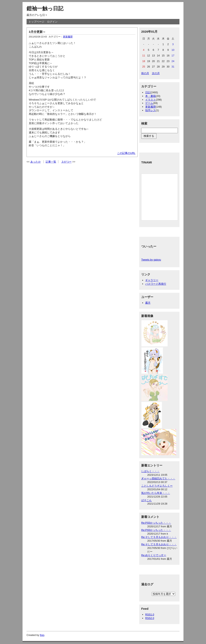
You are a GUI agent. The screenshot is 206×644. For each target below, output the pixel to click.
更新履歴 (68, 37)
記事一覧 (51, 162)
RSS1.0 (150, 614)
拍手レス (150, 110)
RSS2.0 (150, 618)
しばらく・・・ (150, 471)
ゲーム (149, 103)
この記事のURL (126, 153)
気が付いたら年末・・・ (156, 493)
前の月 (145, 73)
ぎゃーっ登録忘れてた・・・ (158, 478)
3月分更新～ (37, 32)
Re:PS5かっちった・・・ (156, 523)
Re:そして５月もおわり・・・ (159, 537)
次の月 (156, 73)
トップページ (36, 22)
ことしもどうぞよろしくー (157, 486)
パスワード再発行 (156, 284)
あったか (36, 162)
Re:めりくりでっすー (154, 555)
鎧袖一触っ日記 (45, 8)
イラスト (150, 100)
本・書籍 (150, 96)
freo (42, 635)
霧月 (148, 303)
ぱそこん (146, 500)
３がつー (66, 162)
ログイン (52, 22)
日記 (148, 92)
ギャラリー (152, 280)
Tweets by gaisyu (151, 260)
